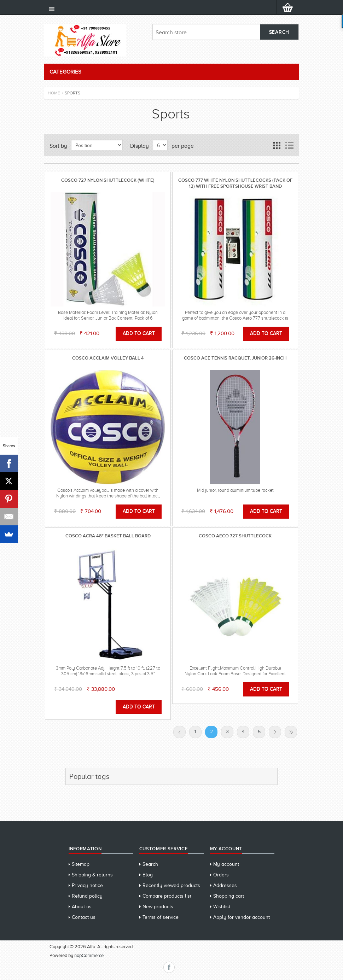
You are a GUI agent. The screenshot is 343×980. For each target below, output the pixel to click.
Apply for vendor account (242, 917)
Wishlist (222, 907)
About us (82, 907)
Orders (221, 875)
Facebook (169, 967)
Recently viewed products (171, 885)
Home (54, 93)
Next (275, 732)
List (289, 145)
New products (158, 907)
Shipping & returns (92, 875)
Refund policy (87, 896)
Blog (148, 875)
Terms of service (161, 917)
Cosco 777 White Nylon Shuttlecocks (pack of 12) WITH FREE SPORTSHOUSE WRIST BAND (235, 183)
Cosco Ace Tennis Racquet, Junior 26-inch (235, 358)
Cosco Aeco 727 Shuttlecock (235, 536)
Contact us (84, 917)
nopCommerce (89, 955)
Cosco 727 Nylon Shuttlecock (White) (108, 180)
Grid (277, 145)
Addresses (225, 885)
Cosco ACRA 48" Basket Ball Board (108, 536)
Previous (179, 732)
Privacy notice (87, 885)
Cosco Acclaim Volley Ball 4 (108, 358)
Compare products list (167, 896)
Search (150, 864)
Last (291, 732)
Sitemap (81, 864)
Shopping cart (229, 896)
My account (226, 864)
